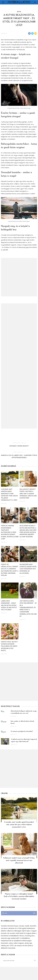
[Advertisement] (19, 277)
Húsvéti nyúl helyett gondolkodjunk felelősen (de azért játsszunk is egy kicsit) (9, 646)
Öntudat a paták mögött (19, 446)
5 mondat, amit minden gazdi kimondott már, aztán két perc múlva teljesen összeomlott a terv (19, 825)
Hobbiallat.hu (19, 2)
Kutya (19, 12)
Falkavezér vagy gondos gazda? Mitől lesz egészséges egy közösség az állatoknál (28, 569)
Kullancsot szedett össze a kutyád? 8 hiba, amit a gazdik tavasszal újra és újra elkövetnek (28, 494)
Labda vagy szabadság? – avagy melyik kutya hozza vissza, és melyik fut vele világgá (9, 605)
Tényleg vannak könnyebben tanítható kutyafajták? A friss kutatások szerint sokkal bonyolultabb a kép (10, 532)
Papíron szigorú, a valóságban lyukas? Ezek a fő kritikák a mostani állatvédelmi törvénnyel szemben (19, 896)
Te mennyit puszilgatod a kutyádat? (22, 731)
